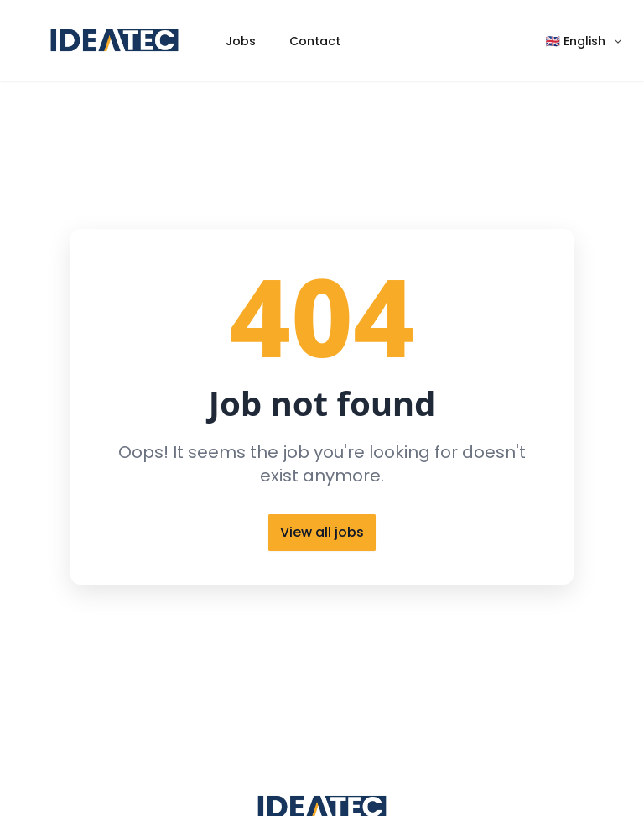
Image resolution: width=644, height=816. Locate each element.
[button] (585, 41)
